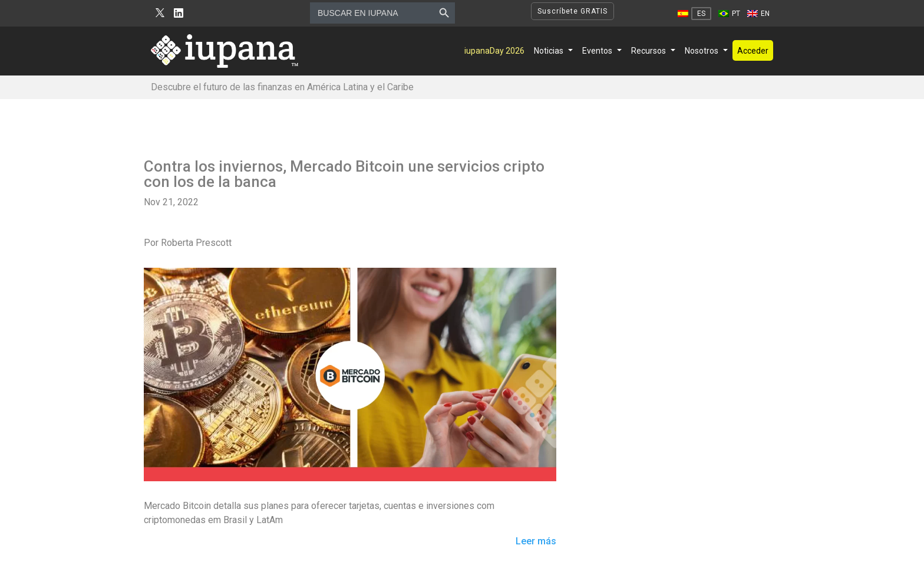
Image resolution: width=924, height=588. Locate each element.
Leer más (536, 542)
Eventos (597, 51)
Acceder (753, 51)
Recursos (649, 51)
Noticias (549, 51)
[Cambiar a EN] (758, 14)
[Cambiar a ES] (694, 14)
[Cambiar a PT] (729, 14)
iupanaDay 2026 (494, 51)
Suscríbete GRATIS (572, 11)
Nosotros (702, 51)
